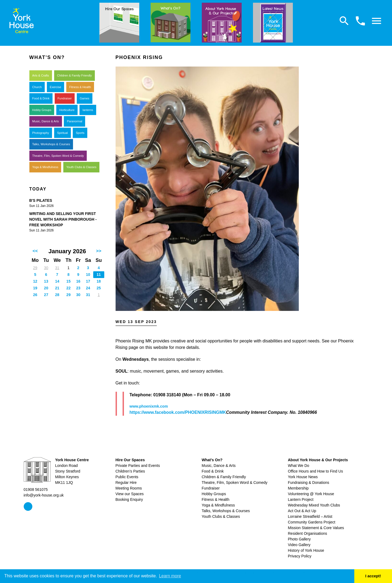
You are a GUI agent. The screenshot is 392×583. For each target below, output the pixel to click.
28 (57, 295)
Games (84, 98)
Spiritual (63, 133)
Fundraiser (65, 98)
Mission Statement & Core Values (316, 528)
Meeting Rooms (129, 488)
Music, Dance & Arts (46, 121)
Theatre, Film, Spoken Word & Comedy (58, 156)
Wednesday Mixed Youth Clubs (314, 505)
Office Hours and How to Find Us (315, 471)
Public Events (127, 477)
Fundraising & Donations (309, 483)
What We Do (299, 466)
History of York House (306, 550)
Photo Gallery (299, 539)
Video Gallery (299, 545)
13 (46, 281)
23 (78, 288)
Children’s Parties (130, 471)
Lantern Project (301, 499)
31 (57, 268)
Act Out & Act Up (302, 511)
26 (35, 295)
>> (99, 251)
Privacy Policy (300, 556)
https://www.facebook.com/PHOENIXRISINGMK (178, 412)
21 (57, 288)
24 (88, 288)
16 (78, 281)
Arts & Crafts (41, 75)
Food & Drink (41, 98)
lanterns (88, 110)
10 (88, 275)
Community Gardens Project (312, 522)
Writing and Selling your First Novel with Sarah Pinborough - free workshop (63, 219)
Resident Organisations (308, 533)
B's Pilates (41, 200)
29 (35, 268)
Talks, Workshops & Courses (51, 144)
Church (37, 87)
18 (99, 281)
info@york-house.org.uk (44, 495)
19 (35, 288)
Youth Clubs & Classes (81, 167)
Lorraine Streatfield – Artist (310, 516)
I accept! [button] (373, 576)
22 (68, 288)
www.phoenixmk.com (149, 406)
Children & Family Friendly (74, 75)
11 (99, 275)
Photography (41, 133)
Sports (80, 133)
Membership (298, 488)
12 (35, 281)
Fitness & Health (80, 87)
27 (46, 295)
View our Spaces (130, 494)
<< (35, 251)
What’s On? (212, 460)
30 (46, 268)
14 (57, 281)
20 (46, 288)
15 (68, 281)
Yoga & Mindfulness (45, 167)
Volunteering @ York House (311, 494)
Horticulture (67, 110)
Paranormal (74, 121)
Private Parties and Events (138, 466)
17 (88, 281)
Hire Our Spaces (130, 460)
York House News (303, 477)
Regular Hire (126, 483)
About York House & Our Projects (318, 460)
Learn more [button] (170, 576)
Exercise (55, 87)
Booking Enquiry (129, 499)
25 (99, 288)
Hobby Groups (42, 110)
